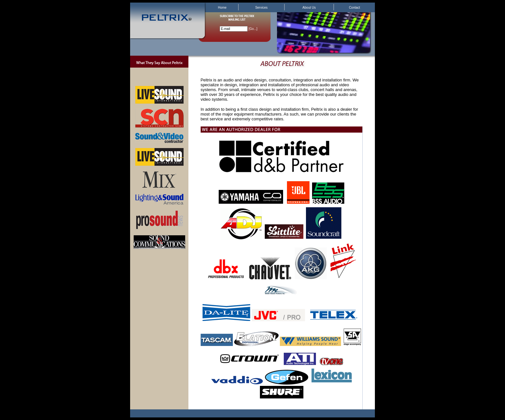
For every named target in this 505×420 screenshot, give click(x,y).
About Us (309, 8)
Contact (354, 8)
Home (222, 8)
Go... (253, 29)
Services (261, 8)
